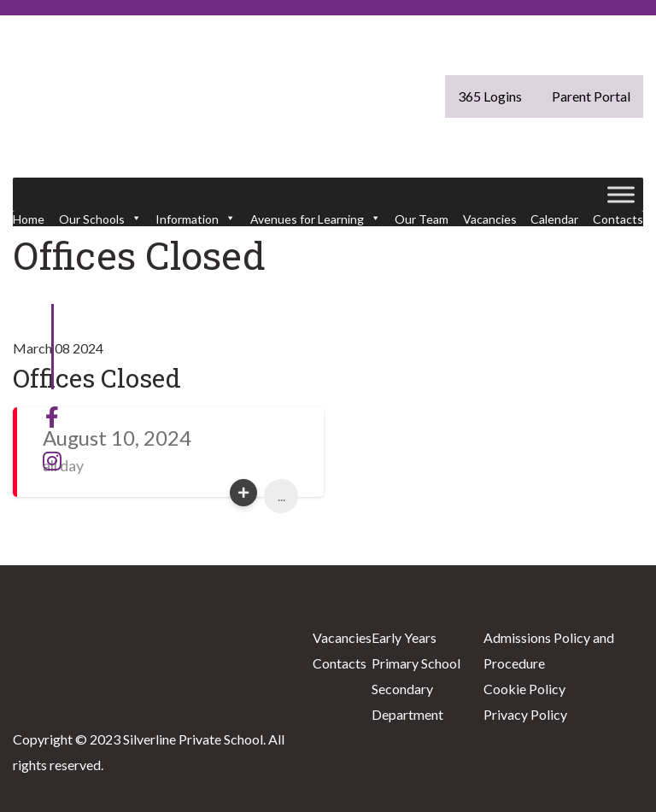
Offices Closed (97, 378)
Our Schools (100, 219)
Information (196, 219)
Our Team (422, 219)
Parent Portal (591, 96)
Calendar (554, 219)
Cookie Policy (524, 689)
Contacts (618, 219)
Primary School (416, 663)
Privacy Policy (525, 714)
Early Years (404, 637)
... (281, 496)
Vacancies (490, 219)
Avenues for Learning (316, 219)
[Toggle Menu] (621, 194)
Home (29, 219)
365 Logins (490, 96)
